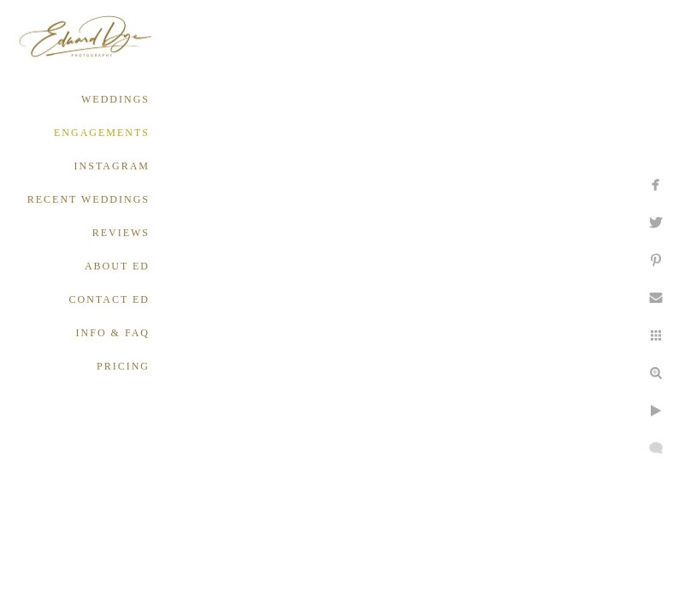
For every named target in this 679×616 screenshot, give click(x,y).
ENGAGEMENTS (102, 133)
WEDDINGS (115, 99)
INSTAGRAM (112, 166)
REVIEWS (121, 233)
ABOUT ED (117, 266)
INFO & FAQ (113, 333)
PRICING (123, 366)
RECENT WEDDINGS (89, 199)
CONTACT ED (109, 299)
